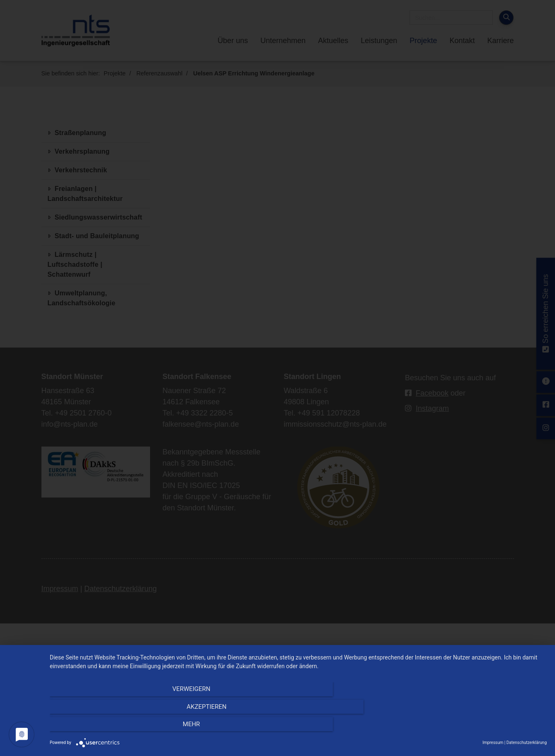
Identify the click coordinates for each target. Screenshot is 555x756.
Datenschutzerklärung (527, 743)
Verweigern (124, 727)
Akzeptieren (298, 727)
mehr (472, 727)
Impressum (493, 743)
